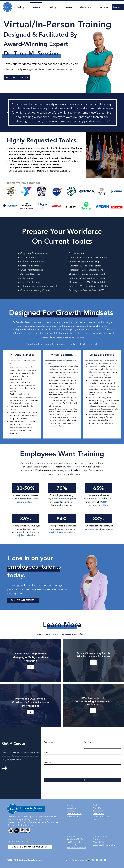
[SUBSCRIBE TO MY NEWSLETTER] (30, 847)
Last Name (89, 742)
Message (48, 762)
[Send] (82, 780)
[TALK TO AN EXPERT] (23, 600)
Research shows (75, 467)
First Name (48, 742)
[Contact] (118, 7)
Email (46, 752)
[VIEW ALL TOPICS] (17, 77)
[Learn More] (31, 667)
